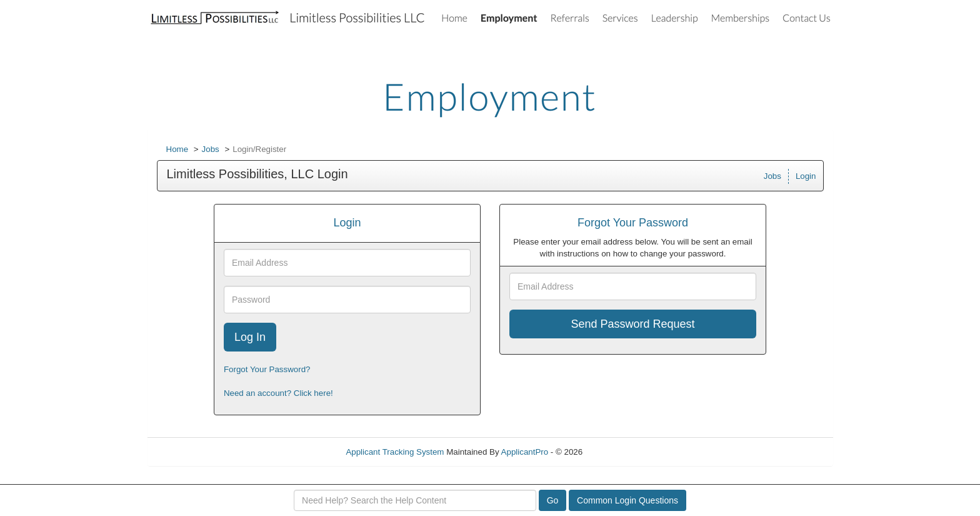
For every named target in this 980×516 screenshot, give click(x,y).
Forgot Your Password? (267, 369)
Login (806, 176)
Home (177, 149)
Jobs (211, 149)
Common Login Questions (627, 500)
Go (553, 500)
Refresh (620, 452)
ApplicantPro (525, 452)
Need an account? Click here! (278, 393)
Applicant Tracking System (395, 452)
